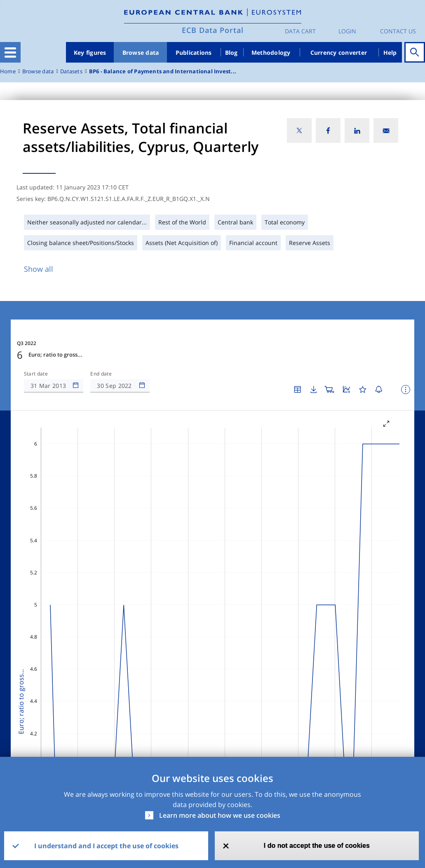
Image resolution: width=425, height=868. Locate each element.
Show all (39, 269)
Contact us (398, 31)
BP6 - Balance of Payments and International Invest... (163, 71)
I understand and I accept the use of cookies (106, 846)
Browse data (141, 52)
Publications (194, 52)
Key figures (90, 52)
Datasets (71, 71)
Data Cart (300, 31)
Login (347, 31)
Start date (36, 374)
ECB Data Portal (213, 30)
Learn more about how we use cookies (220, 815)
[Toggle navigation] (10, 52)
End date (101, 374)
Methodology (271, 52)
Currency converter (339, 52)
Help (390, 52)
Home (8, 71)
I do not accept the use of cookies (317, 846)
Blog (231, 52)
